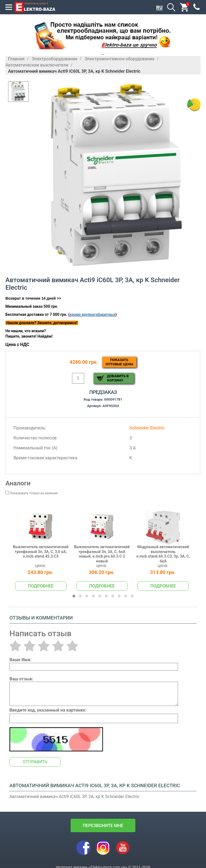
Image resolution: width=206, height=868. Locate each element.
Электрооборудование (54, 59)
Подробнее (41, 586)
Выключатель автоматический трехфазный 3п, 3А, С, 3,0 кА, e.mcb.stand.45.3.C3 (41, 552)
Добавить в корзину (118, 378)
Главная (16, 59)
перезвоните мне (103, 826)
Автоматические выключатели (37, 65)
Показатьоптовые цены (119, 362)
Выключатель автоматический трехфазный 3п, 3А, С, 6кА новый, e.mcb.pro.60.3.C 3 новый (102, 554)
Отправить (35, 762)
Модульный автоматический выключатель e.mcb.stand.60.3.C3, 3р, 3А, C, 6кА (163, 554)
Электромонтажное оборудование (119, 59)
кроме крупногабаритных (92, 314)
